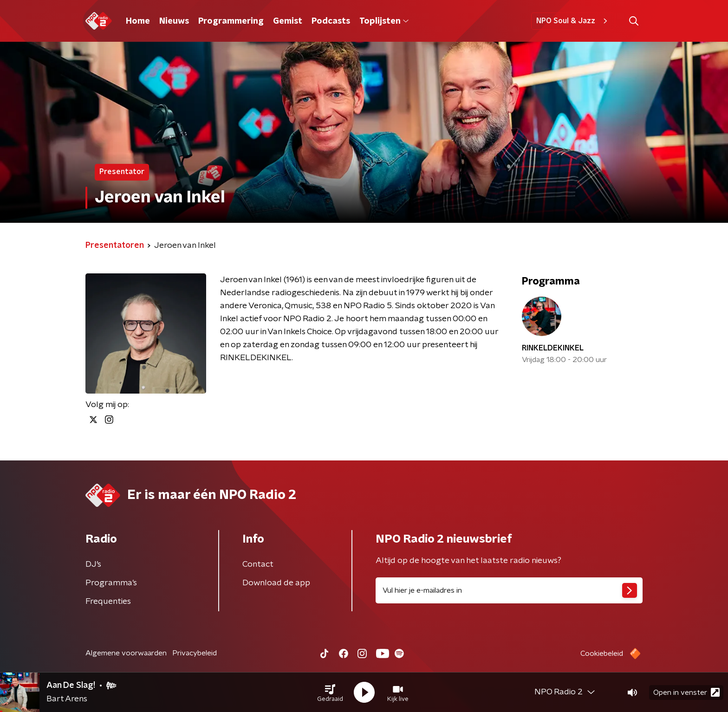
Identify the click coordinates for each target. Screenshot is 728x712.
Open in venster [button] (686, 692)
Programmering (231, 21)
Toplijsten (384, 21)
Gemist (288, 21)
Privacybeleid (195, 653)
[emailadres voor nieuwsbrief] (509, 590)
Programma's (111, 583)
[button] (330, 693)
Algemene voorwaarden (126, 653)
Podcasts (331, 21)
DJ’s (93, 564)
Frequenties (108, 602)
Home (138, 21)
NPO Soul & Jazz (573, 21)
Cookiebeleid (602, 654)
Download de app (276, 583)
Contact (258, 564)
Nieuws (174, 21)
